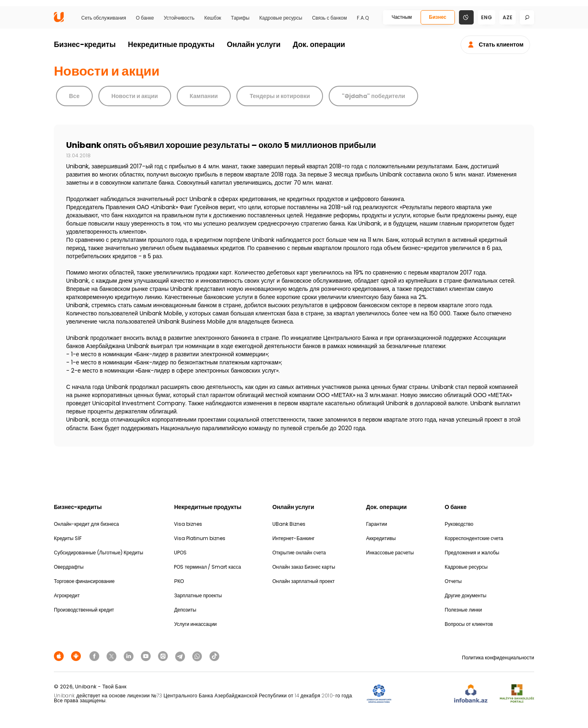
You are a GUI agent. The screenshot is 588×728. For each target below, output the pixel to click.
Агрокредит (67, 595)
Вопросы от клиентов (469, 624)
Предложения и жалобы (472, 553)
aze (508, 17)
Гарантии (377, 524)
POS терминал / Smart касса (207, 567)
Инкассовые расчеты (390, 553)
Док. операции (319, 44)
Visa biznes (188, 524)
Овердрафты (69, 567)
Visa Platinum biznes (200, 538)
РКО (179, 581)
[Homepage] (59, 20)
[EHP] (423, 694)
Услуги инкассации (195, 624)
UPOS (180, 553)
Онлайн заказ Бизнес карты (304, 567)
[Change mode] (466, 17)
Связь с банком (329, 18)
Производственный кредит (84, 610)
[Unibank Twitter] (113, 655)
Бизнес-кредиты (85, 44)
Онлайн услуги (254, 44)
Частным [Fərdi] (402, 17)
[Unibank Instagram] (164, 655)
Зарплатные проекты (198, 595)
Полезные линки (463, 610)
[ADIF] (379, 694)
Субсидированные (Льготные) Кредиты (99, 553)
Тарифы (240, 18)
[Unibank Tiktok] (214, 655)
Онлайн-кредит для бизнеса (86, 524)
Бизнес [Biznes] (438, 17)
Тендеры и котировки (280, 96)
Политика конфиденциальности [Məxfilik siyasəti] (498, 658)
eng (487, 17)
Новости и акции (135, 96)
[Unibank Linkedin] (130, 655)
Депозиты (185, 610)
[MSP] (517, 694)
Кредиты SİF (68, 538)
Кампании (204, 96)
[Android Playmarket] (77, 655)
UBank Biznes (289, 524)
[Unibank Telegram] (181, 655)
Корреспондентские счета (474, 538)
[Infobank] (471, 694)
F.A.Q (363, 18)
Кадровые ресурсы (281, 18)
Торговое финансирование (84, 581)
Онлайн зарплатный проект (304, 581)
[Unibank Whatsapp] (198, 655)
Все (74, 96)
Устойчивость (179, 18)
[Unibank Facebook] (96, 655)
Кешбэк (213, 18)
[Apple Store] (60, 655)
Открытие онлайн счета (299, 553)
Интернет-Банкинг (294, 538)
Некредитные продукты (171, 44)
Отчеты (453, 581)
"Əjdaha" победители (373, 96)
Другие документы (465, 595)
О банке (145, 18)
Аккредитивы (381, 538)
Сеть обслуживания (104, 18)
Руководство (459, 524)
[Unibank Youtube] (147, 655)
